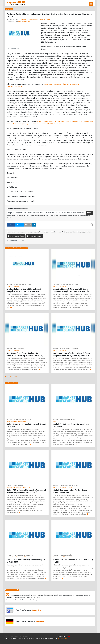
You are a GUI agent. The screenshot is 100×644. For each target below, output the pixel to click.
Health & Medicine (19, 348)
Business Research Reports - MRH (16, 421)
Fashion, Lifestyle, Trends (67, 420)
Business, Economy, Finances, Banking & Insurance (36, 19)
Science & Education (66, 555)
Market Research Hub (24, 21)
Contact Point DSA (39, 638)
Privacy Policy (17, 638)
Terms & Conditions (27, 638)
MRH (55, 421)
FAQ (6, 638)
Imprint (10, 638)
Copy (89, 213)
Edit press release (34, 236)
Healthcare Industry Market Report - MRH (18, 487)
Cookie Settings (62, 638)
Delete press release (16, 236)
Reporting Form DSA (51, 638)
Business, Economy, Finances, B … (23, 284)
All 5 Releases (11, 377)
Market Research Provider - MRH (63, 487)
